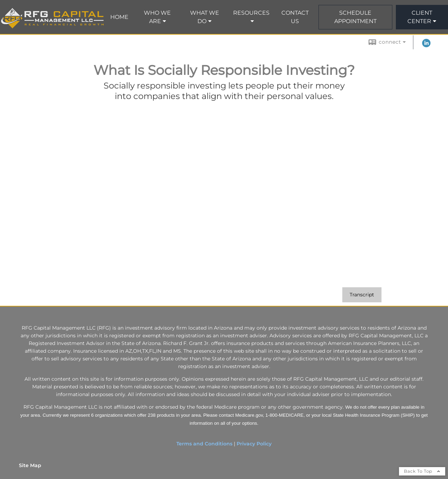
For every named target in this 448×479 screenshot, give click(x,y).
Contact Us (295, 17)
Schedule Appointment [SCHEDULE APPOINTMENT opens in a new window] (355, 17)
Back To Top (422, 471)
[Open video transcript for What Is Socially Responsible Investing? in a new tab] (362, 295)
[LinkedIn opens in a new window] (426, 45)
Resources (251, 13)
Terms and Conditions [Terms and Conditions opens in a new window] (204, 444)
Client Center (420, 17)
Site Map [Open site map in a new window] (30, 465)
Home (119, 17)
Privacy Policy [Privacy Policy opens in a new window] (254, 444)
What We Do (205, 17)
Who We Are (157, 17)
